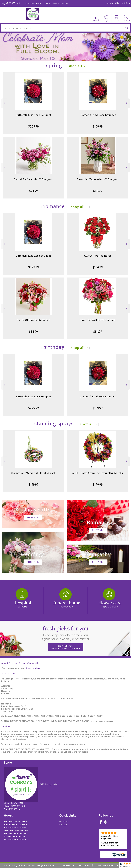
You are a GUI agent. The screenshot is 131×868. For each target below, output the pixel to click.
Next (127, 103)
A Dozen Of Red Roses (98, 256)
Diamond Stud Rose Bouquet (98, 115)
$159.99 (98, 126)
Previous (4, 103)
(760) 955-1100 (13, 3)
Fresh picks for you (66, 633)
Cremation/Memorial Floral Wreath (33, 473)
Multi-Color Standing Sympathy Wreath (98, 473)
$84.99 (98, 191)
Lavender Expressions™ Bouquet (98, 179)
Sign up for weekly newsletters (66, 647)
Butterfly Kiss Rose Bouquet (33, 115)
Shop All (75, 66)
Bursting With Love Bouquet (98, 320)
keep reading (33, 668)
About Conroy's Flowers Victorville (20, 663)
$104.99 (98, 267)
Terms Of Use (68, 865)
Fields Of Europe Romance (33, 320)
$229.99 (33, 126)
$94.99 (33, 191)
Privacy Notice (84, 865)
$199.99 (98, 484)
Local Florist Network (103, 865)
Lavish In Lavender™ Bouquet (33, 179)
